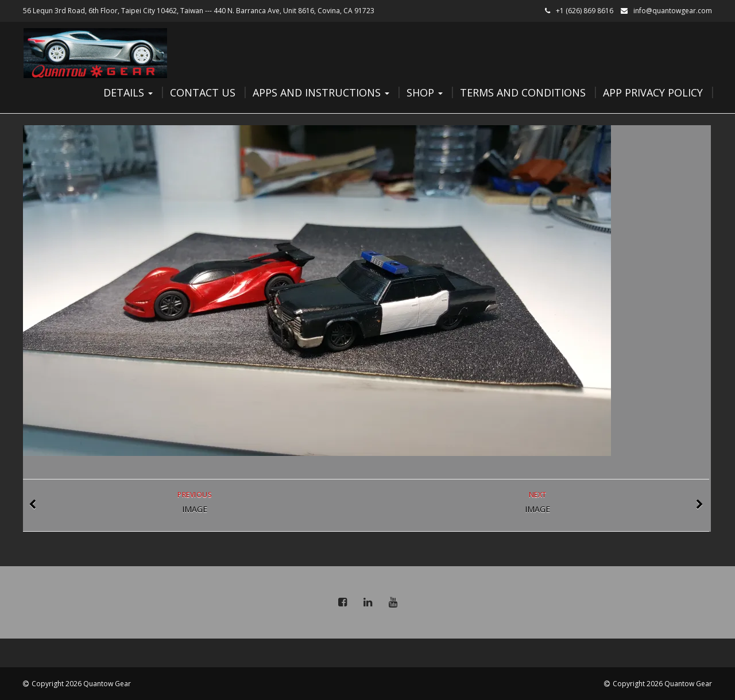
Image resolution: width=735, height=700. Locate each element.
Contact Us (203, 92)
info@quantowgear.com (673, 11)
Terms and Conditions (523, 92)
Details (128, 92)
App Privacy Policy (653, 92)
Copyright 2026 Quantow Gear (81, 684)
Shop (425, 92)
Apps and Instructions (321, 92)
